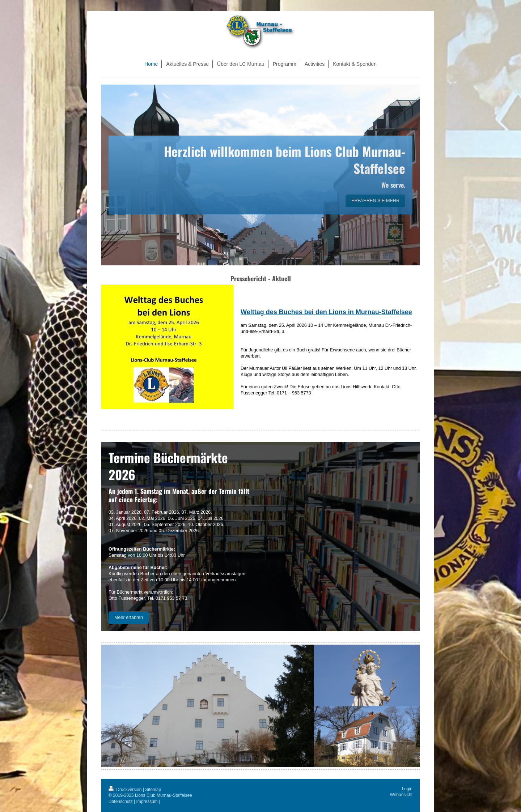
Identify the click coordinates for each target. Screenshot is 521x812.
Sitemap (153, 790)
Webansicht (401, 795)
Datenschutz (121, 802)
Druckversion (126, 790)
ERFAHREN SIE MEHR (375, 201)
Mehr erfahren (129, 617)
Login (407, 789)
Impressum (147, 802)
